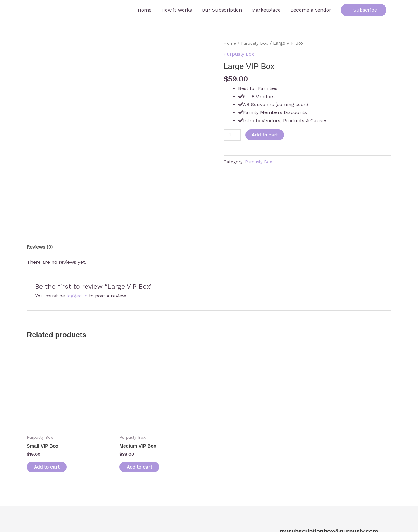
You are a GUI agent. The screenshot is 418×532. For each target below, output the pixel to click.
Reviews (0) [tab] (40, 202)
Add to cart (265, 134)
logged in (77, 251)
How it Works (177, 10)
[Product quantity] (232, 135)
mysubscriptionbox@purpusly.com (327, 487)
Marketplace (266, 10)
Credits (113, 515)
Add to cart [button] (49, 422)
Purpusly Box (256, 43)
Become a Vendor (311, 10)
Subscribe (364, 10)
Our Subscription (222, 10)
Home (145, 10)
